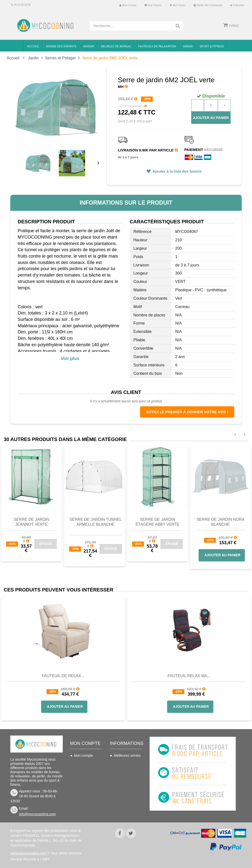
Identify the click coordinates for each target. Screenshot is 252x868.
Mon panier (178, 5)
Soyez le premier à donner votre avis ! (187, 412)
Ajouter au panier (211, 118)
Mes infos (81, 785)
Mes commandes (87, 763)
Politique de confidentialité (124, 809)
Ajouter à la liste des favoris (177, 171)
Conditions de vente (124, 781)
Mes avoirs (82, 770)
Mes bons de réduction (84, 795)
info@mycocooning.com (37, 814)
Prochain (100, 166)
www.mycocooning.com (28, 853)
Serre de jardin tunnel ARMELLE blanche (95, 522)
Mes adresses (85, 778)
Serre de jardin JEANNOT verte (31, 522)
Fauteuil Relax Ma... (189, 676)
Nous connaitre (125, 791)
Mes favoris (153, 5)
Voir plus (70, 359)
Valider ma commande (208, 5)
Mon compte (128, 5)
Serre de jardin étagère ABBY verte (158, 522)
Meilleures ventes (127, 755)
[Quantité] (211, 105)
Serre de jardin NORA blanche (221, 522)
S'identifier (237, 5)
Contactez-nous (126, 763)
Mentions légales (127, 799)
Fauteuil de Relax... (63, 676)
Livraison (121, 770)
